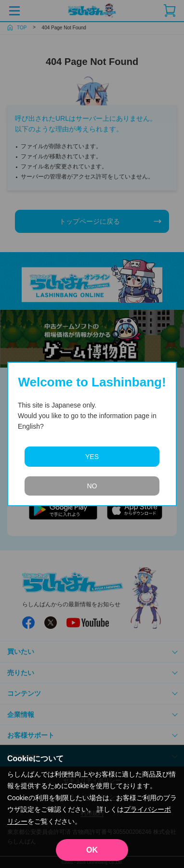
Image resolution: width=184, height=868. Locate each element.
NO (92, 486)
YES (92, 457)
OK (92, 850)
